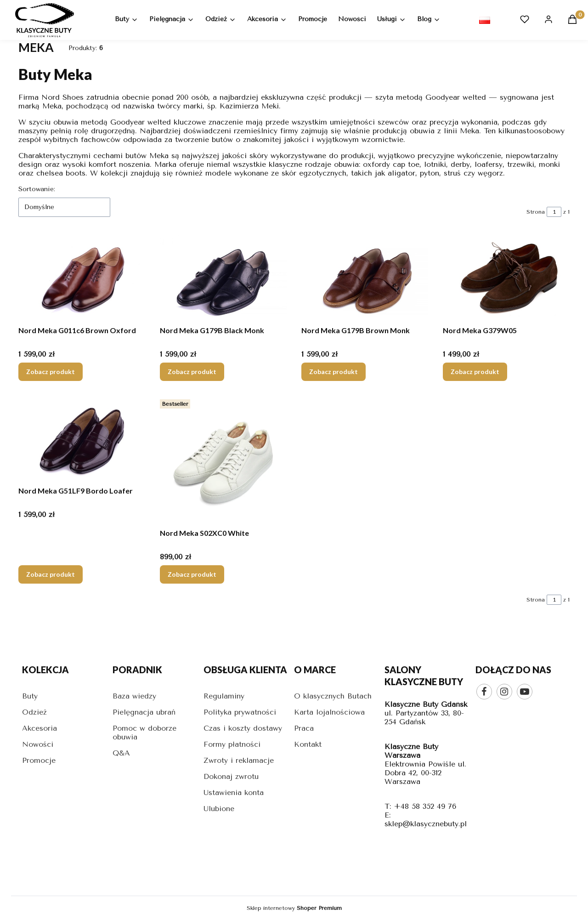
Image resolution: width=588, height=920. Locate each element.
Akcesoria (40, 728)
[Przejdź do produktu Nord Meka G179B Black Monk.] (223, 278)
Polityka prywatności (240, 712)
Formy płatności (232, 744)
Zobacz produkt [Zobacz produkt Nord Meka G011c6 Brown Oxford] (51, 372)
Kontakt (308, 744)
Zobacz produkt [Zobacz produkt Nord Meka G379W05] (475, 372)
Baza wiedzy (134, 696)
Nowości (38, 744)
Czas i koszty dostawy (243, 728)
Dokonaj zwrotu (231, 776)
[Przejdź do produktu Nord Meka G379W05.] (506, 278)
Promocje (39, 760)
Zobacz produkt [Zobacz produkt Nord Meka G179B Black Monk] (192, 372)
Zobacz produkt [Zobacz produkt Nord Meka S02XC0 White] (192, 574)
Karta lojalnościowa (329, 712)
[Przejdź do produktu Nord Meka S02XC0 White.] (223, 460)
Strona (536, 212)
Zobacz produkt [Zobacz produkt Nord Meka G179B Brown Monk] (334, 372)
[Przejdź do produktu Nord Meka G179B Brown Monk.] (365, 278)
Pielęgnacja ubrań (144, 712)
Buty (30, 696)
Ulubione (219, 809)
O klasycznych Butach (333, 696)
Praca (304, 728)
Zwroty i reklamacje (239, 760)
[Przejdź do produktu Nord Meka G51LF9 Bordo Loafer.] (82, 439)
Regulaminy (224, 696)
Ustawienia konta (234, 792)
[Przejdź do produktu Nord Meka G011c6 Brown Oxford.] (82, 278)
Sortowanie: (37, 189)
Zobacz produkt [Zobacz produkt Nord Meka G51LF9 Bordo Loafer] (51, 574)
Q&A (121, 753)
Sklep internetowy (294, 908)
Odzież (34, 712)
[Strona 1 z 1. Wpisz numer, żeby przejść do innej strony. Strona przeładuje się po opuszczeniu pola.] (554, 212)
